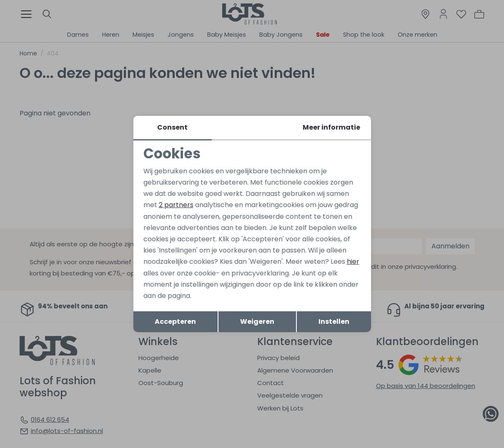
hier (353, 262)
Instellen (334, 322)
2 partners (176, 205)
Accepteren (175, 322)
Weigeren (257, 322)
